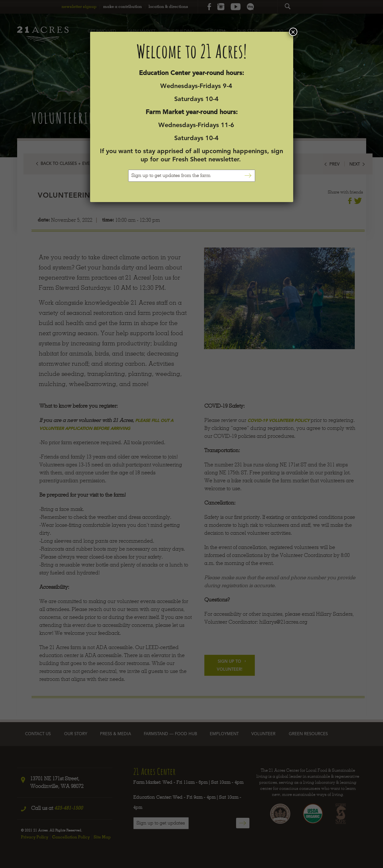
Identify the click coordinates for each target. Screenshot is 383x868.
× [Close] (293, 32)
